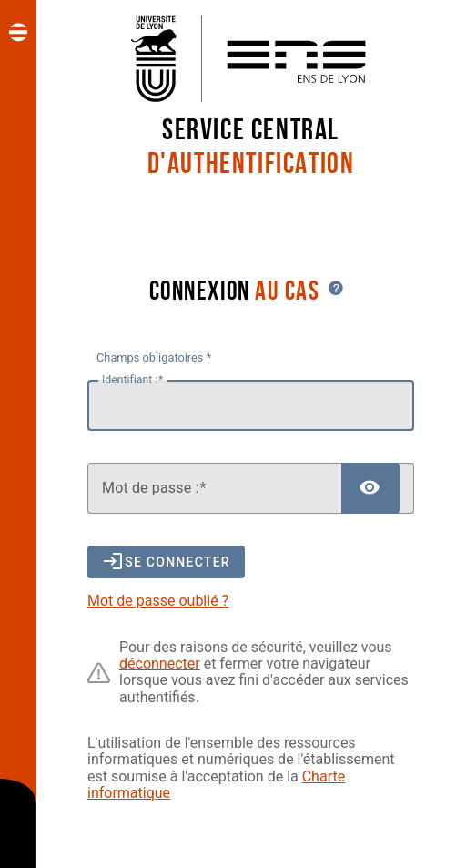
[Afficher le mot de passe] (370, 488)
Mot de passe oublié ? (158, 601)
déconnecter (160, 664)
